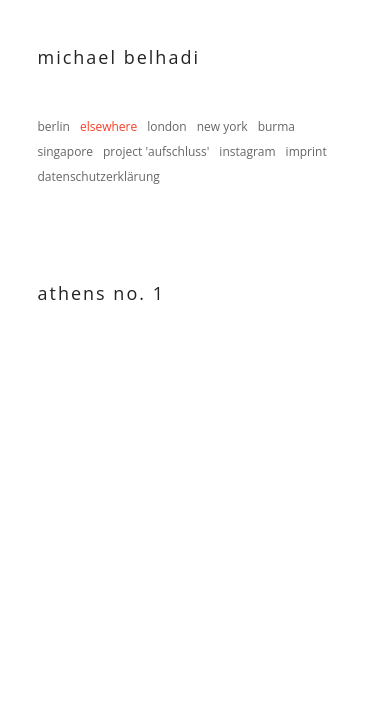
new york (222, 126)
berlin (54, 126)
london (167, 126)
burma (276, 126)
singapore (66, 151)
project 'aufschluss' (156, 151)
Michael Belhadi (119, 57)
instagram (247, 151)
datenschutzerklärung (99, 176)
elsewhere (108, 126)
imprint (306, 151)
